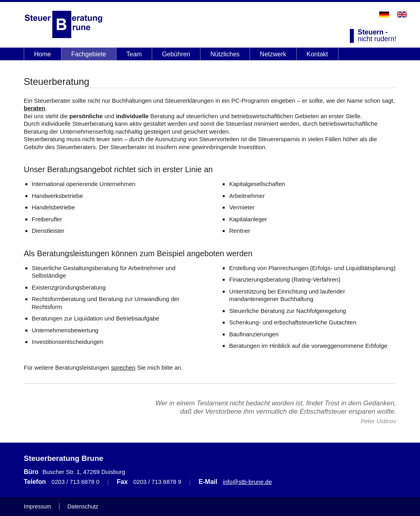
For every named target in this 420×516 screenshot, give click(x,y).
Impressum (37, 506)
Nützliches (225, 54)
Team (134, 54)
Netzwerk (273, 54)
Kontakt (317, 54)
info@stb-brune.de (248, 482)
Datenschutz (83, 506)
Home (43, 54)
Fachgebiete (89, 54)
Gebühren (176, 54)
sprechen (123, 367)
